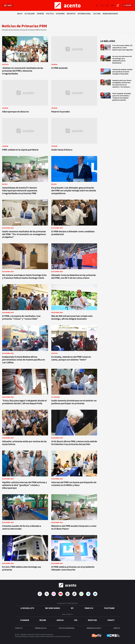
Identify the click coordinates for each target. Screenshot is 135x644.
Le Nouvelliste (27, 608)
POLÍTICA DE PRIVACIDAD (67, 628)
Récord (43, 620)
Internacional (84, 14)
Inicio (20, 14)
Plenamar (25, 620)
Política (50, 14)
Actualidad (30, 14)
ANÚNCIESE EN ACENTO (94, 628)
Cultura (97, 14)
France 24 (89, 608)
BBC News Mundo (53, 608)
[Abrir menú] (8, 5)
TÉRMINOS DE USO (41, 628)
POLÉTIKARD (109, 608)
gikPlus (60, 620)
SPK (76, 620)
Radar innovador (110, 14)
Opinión (40, 14)
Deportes (71, 14)
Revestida (92, 620)
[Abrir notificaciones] (118, 5)
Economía (60, 14)
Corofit (111, 620)
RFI (72, 608)
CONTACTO (19, 628)
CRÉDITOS (117, 628)
